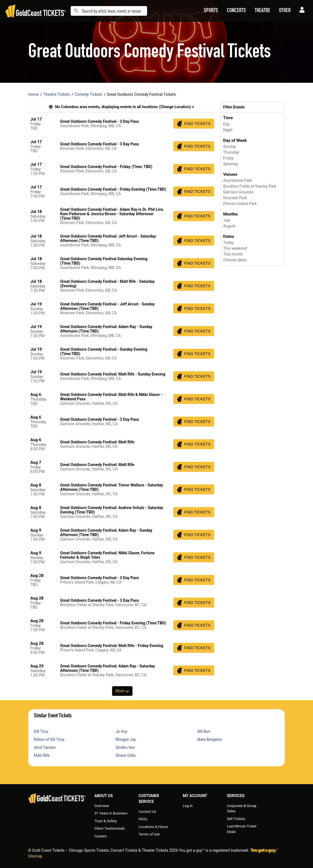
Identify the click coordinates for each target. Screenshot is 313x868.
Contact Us (147, 812)
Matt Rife (42, 755)
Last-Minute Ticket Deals (242, 829)
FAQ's (143, 819)
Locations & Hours (153, 827)
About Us (104, 796)
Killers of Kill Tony (49, 739)
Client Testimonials (110, 828)
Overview (102, 806)
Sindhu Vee (125, 747)
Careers (101, 836)
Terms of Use (149, 834)
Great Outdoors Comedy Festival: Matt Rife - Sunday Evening (113, 374)
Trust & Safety (106, 821)
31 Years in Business (111, 813)
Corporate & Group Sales (242, 809)
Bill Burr (204, 731)
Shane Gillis (126, 755)
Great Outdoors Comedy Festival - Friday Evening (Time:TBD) (113, 189)
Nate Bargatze (209, 739)
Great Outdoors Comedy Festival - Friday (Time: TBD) (106, 167)
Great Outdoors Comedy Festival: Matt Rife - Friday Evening (112, 646)
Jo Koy (121, 731)
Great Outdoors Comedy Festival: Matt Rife (97, 442)
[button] (211, 11)
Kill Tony (41, 731)
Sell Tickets (236, 819)
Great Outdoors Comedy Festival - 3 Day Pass (100, 121)
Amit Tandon (45, 747)
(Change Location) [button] (177, 107)
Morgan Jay (126, 739)
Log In (188, 806)
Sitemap (35, 856)
